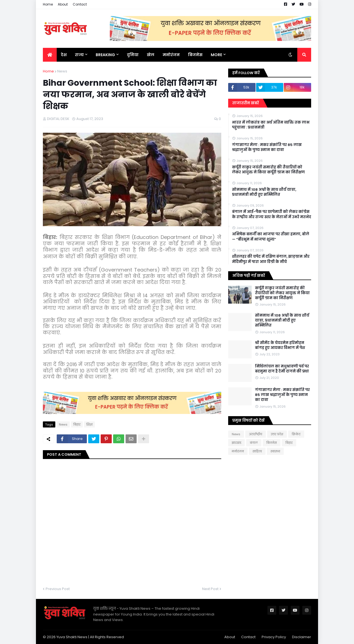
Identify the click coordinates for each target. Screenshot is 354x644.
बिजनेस (272, 443)
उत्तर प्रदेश (277, 434)
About (63, 4)
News (62, 71)
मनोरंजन (238, 451)
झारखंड (236, 443)
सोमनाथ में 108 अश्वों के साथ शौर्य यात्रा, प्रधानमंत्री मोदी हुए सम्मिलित (264, 192)
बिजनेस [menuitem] (195, 55)
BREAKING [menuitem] (105, 55)
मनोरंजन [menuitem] (171, 55)
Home (48, 4)
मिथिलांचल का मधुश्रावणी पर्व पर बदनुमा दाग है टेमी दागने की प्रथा (282, 369)
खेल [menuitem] (151, 55)
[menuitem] (50, 55)
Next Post (210, 589)
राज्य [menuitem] (79, 55)
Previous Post (58, 589)
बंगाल (254, 443)
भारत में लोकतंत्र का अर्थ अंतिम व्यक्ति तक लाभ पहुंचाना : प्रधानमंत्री (271, 125)
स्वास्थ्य (275, 451)
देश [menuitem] (64, 55)
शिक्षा (89, 424)
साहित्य (257, 451)
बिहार (77, 424)
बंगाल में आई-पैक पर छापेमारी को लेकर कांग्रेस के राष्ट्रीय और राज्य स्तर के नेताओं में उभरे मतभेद (272, 214)
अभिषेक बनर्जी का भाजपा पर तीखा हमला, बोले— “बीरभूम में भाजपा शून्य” (271, 237)
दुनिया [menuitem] (133, 55)
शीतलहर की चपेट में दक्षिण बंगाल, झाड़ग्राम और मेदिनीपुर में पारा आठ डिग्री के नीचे (271, 259)
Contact (80, 4)
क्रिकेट (296, 434)
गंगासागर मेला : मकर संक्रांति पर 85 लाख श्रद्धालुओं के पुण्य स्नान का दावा (267, 147)
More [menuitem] (216, 55)
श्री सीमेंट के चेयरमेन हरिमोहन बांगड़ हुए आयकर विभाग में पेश (280, 345)
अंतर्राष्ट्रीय (256, 434)
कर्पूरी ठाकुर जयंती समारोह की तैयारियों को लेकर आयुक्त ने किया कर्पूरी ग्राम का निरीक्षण (268, 170)
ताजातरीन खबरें (246, 103)
